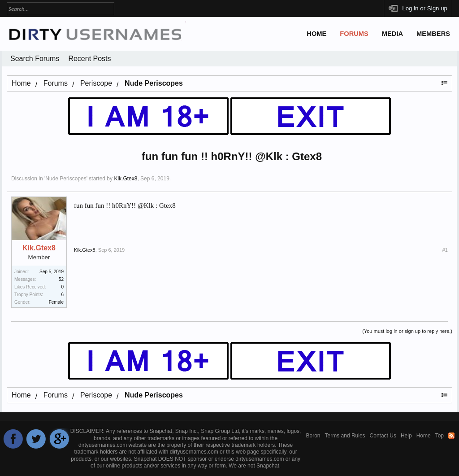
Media (392, 34)
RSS (451, 436)
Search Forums (35, 59)
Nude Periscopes (66, 179)
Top (440, 436)
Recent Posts (89, 59)
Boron (313, 436)
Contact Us (383, 436)
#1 (445, 250)
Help (406, 436)
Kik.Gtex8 (126, 179)
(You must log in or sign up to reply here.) (407, 331)
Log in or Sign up (425, 8)
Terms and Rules (345, 436)
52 (61, 279)
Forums (354, 34)
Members (433, 34)
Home (316, 34)
